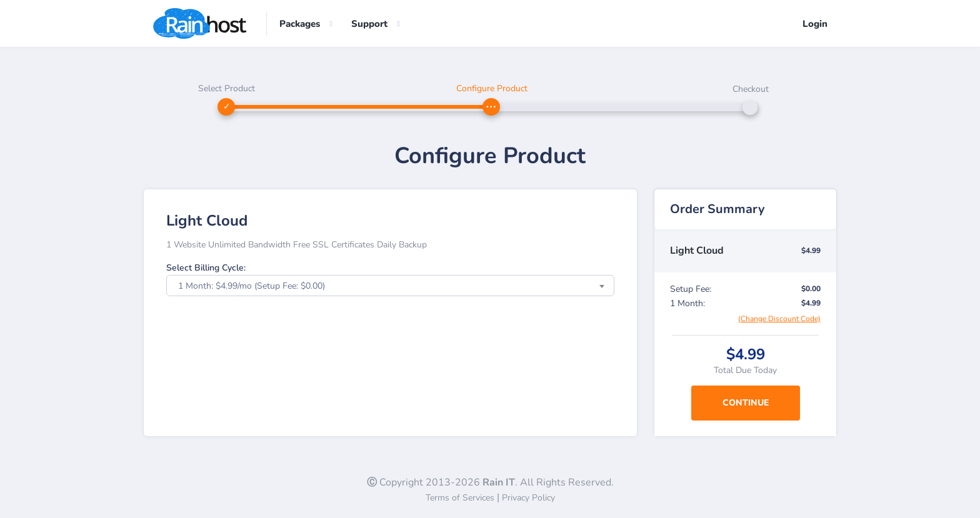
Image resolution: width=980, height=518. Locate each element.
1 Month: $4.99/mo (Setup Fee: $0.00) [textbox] (252, 286)
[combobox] (390, 286)
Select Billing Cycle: (206, 268)
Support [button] (369, 24)
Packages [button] (300, 24)
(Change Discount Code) (779, 319)
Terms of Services (460, 498)
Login (815, 24)
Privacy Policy (528, 498)
